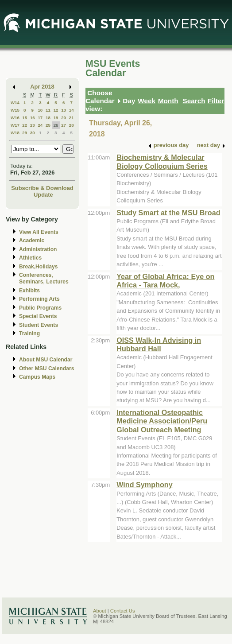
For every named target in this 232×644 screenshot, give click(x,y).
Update (43, 195)
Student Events (39, 325)
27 (64, 125)
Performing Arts (39, 299)
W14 (15, 103)
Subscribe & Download (42, 188)
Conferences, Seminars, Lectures (44, 278)
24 (40, 125)
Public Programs (40, 308)
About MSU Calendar (46, 360)
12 (56, 110)
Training (29, 334)
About (100, 611)
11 (48, 110)
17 (40, 118)
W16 (15, 118)
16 (33, 118)
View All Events (39, 232)
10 (40, 110)
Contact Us (123, 611)
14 (72, 110)
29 (25, 133)
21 (72, 118)
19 (56, 118)
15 (25, 118)
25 (48, 125)
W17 (15, 125)
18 (48, 118)
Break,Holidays (39, 267)
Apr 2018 (42, 87)
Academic (32, 241)
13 (64, 110)
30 (33, 133)
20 (64, 118)
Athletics (30, 258)
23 (33, 125)
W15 (15, 110)
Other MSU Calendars (47, 369)
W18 (15, 133)
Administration (38, 249)
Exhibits (29, 291)
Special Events (38, 316)
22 (25, 125)
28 (72, 125)
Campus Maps (37, 377)
